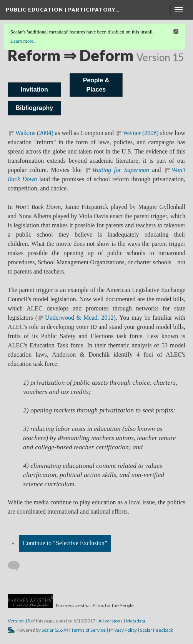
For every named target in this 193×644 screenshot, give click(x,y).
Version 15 (19, 621)
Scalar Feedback (156, 630)
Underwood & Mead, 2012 (79, 318)
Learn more (22, 41)
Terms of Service (88, 630)
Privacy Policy (123, 630)
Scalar (48, 630)
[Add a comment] (17, 566)
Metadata (136, 621)
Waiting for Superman (121, 170)
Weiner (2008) (141, 133)
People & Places (96, 85)
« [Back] (13, 543)
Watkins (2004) (34, 133)
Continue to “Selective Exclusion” (65, 543)
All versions (111, 621)
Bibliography (34, 108)
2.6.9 (61, 630)
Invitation (34, 89)
